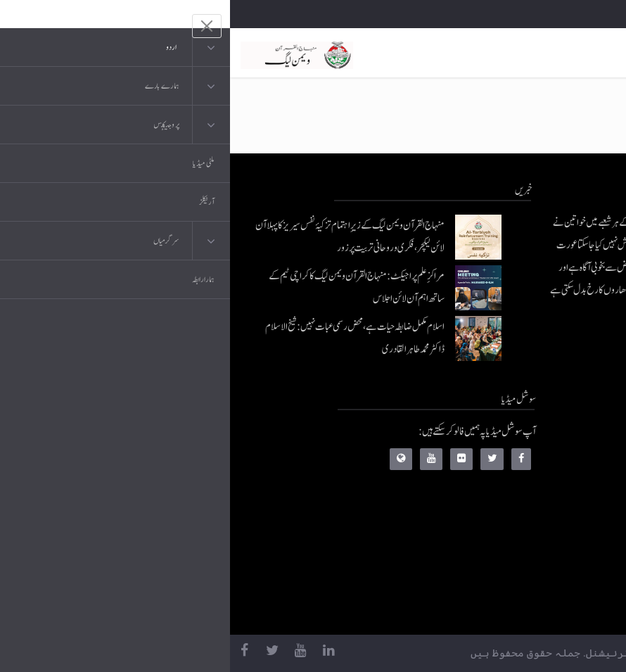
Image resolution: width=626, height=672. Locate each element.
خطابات (529, 550)
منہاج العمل (523, 578)
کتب (534, 522)
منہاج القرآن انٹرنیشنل (506, 437)
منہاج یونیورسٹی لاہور (510, 606)
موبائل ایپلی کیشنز (515, 465)
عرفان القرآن (519, 494)
